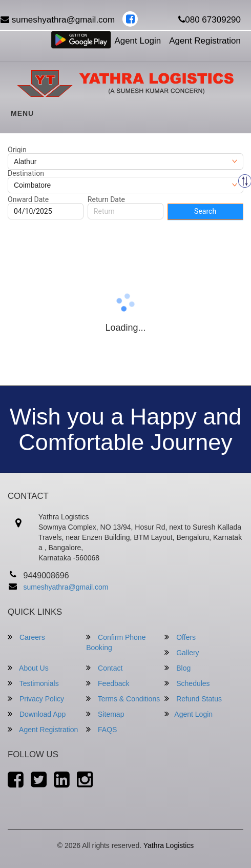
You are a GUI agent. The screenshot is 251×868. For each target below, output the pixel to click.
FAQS (101, 729)
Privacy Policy (36, 699)
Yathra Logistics (169, 845)
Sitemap (105, 714)
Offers (180, 637)
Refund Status (193, 699)
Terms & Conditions (123, 699)
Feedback (108, 683)
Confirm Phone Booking (116, 642)
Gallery (182, 652)
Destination (26, 173)
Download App (37, 714)
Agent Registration (205, 41)
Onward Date (28, 199)
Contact (104, 668)
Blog (177, 668)
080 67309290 (210, 20)
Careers (26, 637)
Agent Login (138, 41)
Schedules (187, 683)
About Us (28, 668)
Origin (17, 150)
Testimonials (33, 683)
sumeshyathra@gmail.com (66, 587)
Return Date (106, 199)
